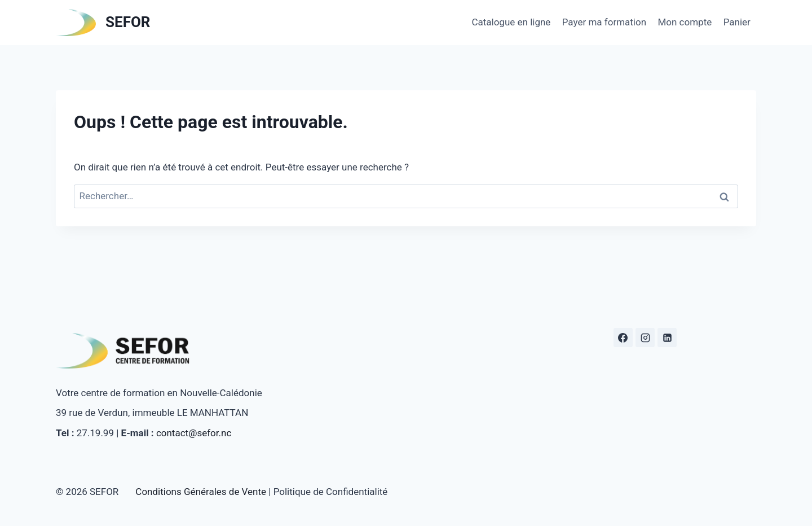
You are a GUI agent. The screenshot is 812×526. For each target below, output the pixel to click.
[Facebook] (623, 337)
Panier (737, 22)
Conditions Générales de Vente (201, 492)
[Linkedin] (667, 337)
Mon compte (685, 22)
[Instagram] (645, 337)
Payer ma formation (604, 22)
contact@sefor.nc (194, 433)
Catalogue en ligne (511, 22)
